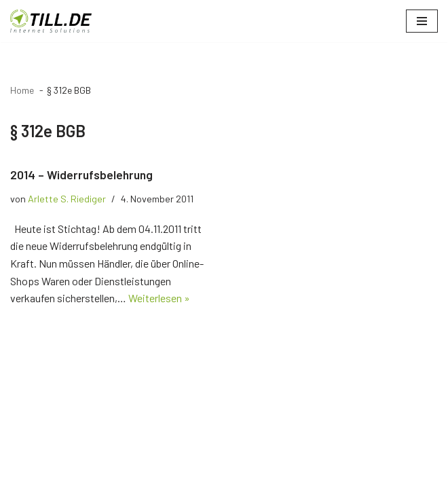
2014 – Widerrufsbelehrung (81, 175)
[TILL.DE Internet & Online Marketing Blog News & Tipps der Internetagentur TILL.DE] (51, 21)
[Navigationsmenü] (422, 21)
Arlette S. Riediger (67, 199)
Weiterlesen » (159, 298)
